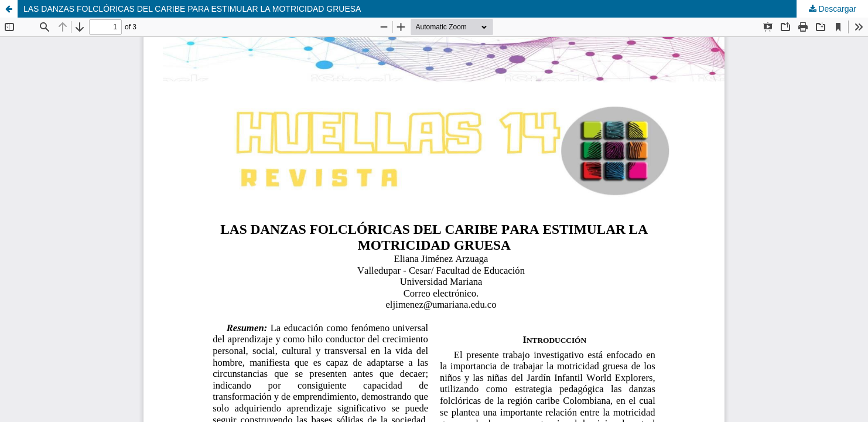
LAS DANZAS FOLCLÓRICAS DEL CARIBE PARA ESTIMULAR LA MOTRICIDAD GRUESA (192, 9)
